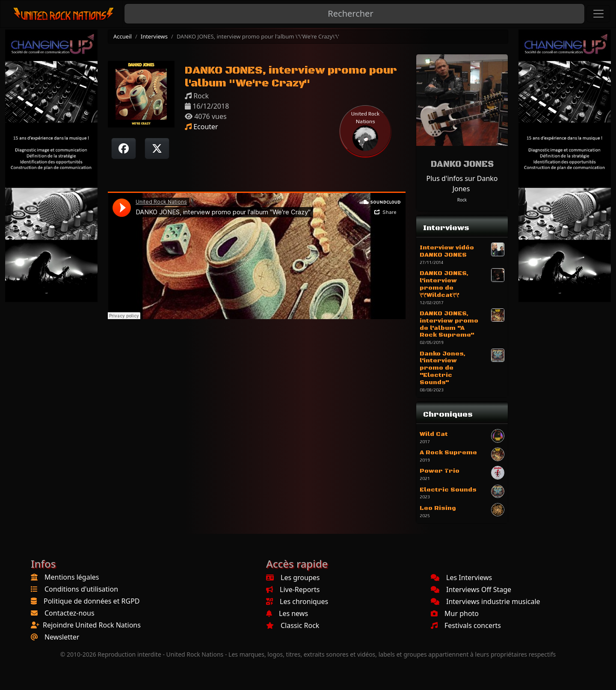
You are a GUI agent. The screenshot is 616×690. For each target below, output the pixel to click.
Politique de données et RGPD (92, 601)
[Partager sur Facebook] (124, 148)
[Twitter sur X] (157, 148)
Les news (287, 613)
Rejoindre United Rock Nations (92, 625)
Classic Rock (293, 625)
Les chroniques (297, 601)
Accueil (123, 36)
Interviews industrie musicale (486, 601)
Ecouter (201, 127)
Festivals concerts (466, 625)
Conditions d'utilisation (81, 589)
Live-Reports (293, 589)
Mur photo (455, 613)
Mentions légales (72, 577)
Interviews (154, 36)
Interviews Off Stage (471, 589)
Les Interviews (461, 577)
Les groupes (293, 577)
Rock (462, 200)
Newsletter (62, 637)
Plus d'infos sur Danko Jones (462, 184)
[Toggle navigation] (598, 14)
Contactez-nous (70, 613)
